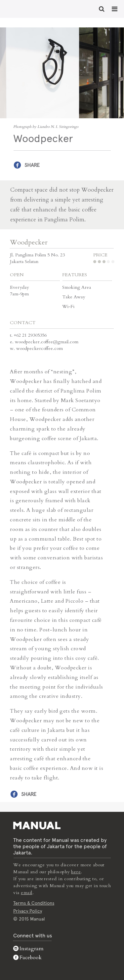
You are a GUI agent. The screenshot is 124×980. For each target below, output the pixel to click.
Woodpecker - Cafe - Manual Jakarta (26, 8)
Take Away (74, 297)
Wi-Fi (68, 306)
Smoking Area (77, 287)
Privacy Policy (28, 911)
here (76, 872)
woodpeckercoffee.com (40, 348)
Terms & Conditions (34, 903)
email (27, 893)
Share (32, 165)
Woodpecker (29, 242)
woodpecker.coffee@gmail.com (47, 342)
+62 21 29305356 (30, 335)
